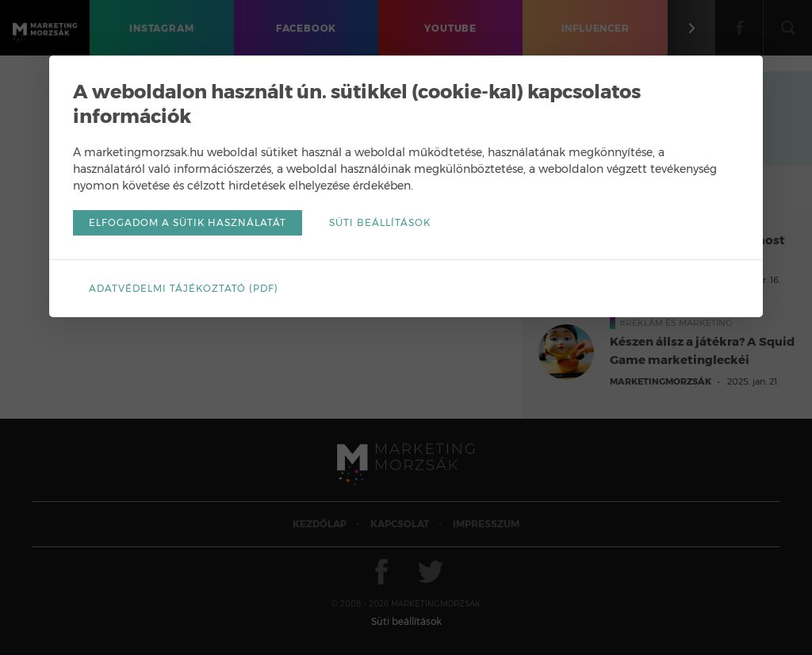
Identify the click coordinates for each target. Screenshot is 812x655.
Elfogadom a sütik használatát (188, 222)
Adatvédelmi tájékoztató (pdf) (184, 288)
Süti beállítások (380, 222)
